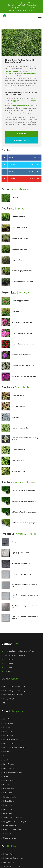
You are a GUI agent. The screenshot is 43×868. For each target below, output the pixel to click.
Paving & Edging (9, 699)
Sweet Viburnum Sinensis (13, 817)
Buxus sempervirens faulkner (22, 282)
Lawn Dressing (9, 764)
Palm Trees (8, 809)
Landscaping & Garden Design (15, 691)
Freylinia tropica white (20, 238)
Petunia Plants (9, 801)
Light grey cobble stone (20, 553)
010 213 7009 (9, 663)
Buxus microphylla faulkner (22, 271)
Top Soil (6, 760)
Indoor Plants (8, 793)
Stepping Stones (10, 838)
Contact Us (8, 731)
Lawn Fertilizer (9, 768)
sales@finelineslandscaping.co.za (23, 10)
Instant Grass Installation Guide (15, 748)
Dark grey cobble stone (20, 542)
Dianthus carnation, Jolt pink (22, 322)
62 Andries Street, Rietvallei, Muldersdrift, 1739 (23, 5)
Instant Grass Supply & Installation (16, 686)
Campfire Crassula (18, 406)
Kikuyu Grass (8, 735)
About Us (7, 719)
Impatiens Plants (10, 797)
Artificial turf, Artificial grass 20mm (24, 490)
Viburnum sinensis (18, 217)
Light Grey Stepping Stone (21, 574)
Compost (7, 756)
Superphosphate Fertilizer (13, 772)
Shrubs (6, 776)
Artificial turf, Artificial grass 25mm (24, 501)
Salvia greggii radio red (20, 301)
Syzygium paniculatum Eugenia (15, 822)
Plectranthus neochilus (20, 428)
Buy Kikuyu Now (22, 134)
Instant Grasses (9, 744)
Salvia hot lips (17, 312)
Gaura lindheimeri (10, 826)
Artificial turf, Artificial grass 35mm (24, 512)
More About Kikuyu (22, 140)
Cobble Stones (9, 834)
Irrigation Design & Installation (14, 695)
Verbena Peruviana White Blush (23, 366)
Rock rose (15, 417)
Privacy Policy (9, 862)
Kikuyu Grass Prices (11, 739)
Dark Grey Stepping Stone (21, 564)
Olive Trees (8, 813)
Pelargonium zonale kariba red (23, 344)
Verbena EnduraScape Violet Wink (24, 376)
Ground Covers (9, 789)
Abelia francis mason (19, 228)
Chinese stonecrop (18, 450)
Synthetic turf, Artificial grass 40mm (25, 523)
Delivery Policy (9, 854)
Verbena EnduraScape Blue (22, 355)
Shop (5, 703)
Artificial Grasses (9, 781)
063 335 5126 (31, 8)
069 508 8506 (9, 671)
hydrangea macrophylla (12, 830)
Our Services (8, 723)
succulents (7, 785)
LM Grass (7, 752)
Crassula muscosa (18, 460)
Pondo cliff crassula (19, 396)
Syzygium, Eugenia (19, 260)
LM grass (15, 198)
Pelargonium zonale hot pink (22, 333)
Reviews (6, 727)
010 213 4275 (15, 8)
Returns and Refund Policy (13, 858)
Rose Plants (8, 805)
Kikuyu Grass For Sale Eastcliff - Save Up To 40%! (20, 61)
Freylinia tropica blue (19, 249)
